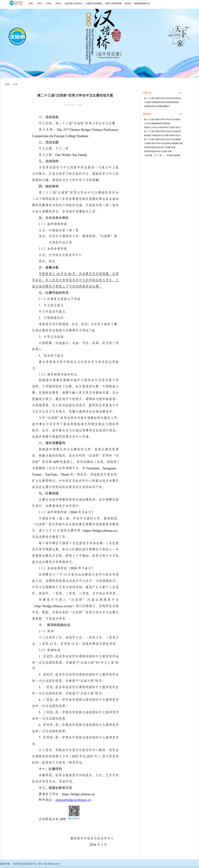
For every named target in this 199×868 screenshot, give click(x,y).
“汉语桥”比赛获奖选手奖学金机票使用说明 (162, 102)
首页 (31, 3)
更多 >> (182, 93)
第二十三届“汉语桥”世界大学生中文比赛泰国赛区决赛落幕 (168, 139)
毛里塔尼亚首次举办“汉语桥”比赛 (158, 151)
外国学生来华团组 (94, 3)
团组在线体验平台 (142, 3)
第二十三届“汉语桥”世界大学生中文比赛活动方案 (164, 98)
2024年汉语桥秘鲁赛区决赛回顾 (157, 123)
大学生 (39, 3)
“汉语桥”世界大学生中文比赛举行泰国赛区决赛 (163, 143)
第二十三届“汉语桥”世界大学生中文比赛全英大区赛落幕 (167, 131)
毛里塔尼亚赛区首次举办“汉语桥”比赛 (160, 147)
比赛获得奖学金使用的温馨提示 (157, 106)
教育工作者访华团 (113, 3)
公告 (15, 84)
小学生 (58, 3)
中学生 (49, 3)
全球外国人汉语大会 (74, 3)
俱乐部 (128, 3)
